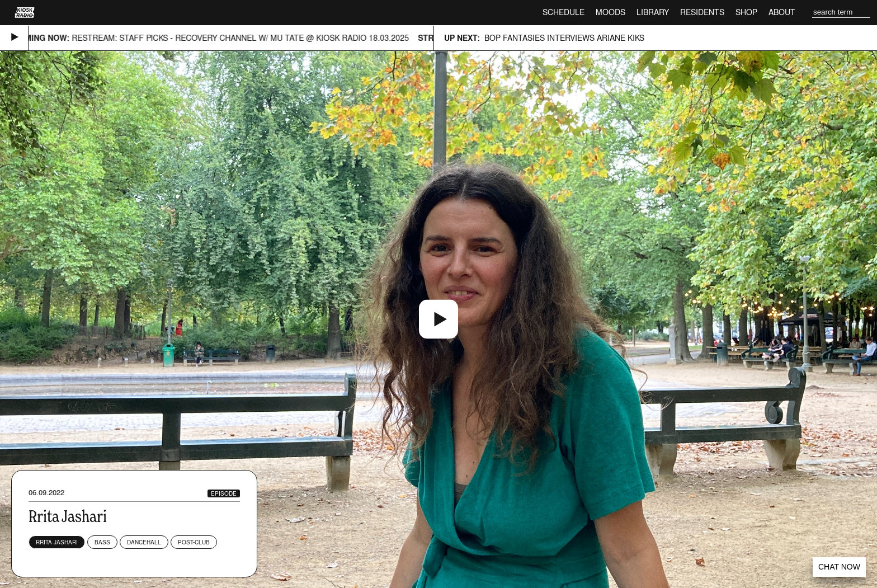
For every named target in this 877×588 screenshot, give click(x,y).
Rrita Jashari (57, 542)
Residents (702, 12)
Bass (102, 542)
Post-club (194, 542)
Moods (610, 12)
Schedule (564, 12)
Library (653, 12)
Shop (746, 12)
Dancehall (144, 542)
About (782, 12)
